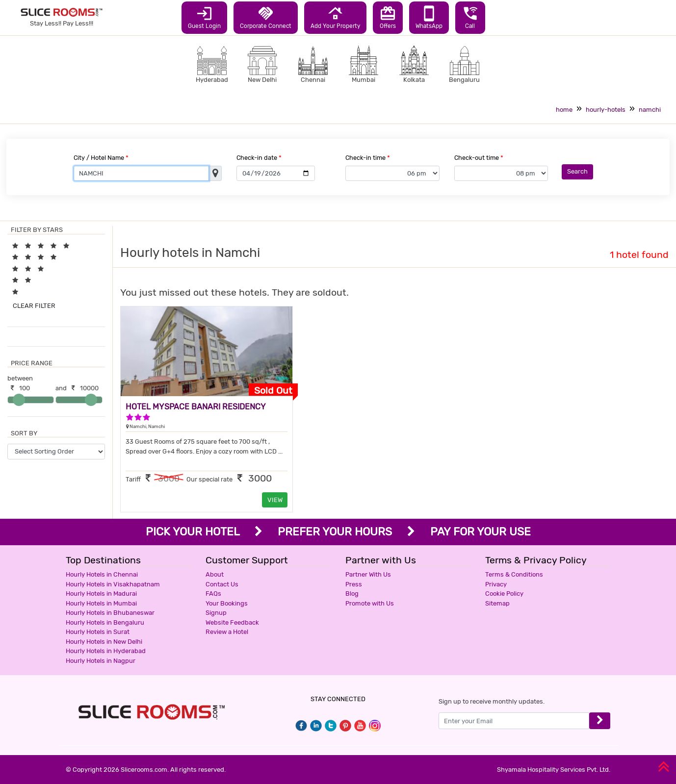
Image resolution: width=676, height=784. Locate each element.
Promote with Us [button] (370, 603)
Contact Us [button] (222, 584)
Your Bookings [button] (227, 603)
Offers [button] (388, 17)
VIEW (275, 500)
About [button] (215, 574)
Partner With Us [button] (368, 574)
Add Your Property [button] (335, 17)
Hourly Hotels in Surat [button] (98, 632)
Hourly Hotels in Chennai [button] (102, 574)
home (564, 110)
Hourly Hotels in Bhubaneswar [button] (110, 613)
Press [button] (354, 584)
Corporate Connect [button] (266, 17)
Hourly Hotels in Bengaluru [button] (105, 622)
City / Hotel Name (101, 158)
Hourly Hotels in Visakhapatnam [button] (113, 584)
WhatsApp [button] (429, 17)
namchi (650, 110)
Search (577, 171)
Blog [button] (352, 594)
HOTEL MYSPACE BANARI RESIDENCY (196, 407)
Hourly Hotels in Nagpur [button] (101, 661)
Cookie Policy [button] (504, 594)
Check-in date (259, 158)
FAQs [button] (213, 594)
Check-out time (479, 158)
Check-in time (368, 158)
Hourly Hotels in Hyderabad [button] (106, 651)
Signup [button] (216, 613)
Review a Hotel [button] (227, 632)
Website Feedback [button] (232, 622)
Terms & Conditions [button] (514, 574)
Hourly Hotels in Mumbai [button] (101, 603)
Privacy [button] (496, 584)
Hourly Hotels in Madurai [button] (101, 594)
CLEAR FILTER (34, 306)
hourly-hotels (606, 110)
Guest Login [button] (204, 17)
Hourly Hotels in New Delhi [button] (104, 642)
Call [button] (470, 17)
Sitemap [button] (497, 603)
